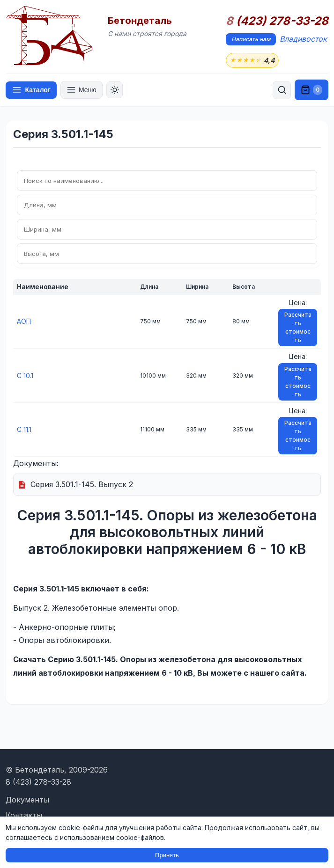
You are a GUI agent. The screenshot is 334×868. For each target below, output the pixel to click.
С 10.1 (25, 376)
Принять (167, 855)
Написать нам (251, 39)
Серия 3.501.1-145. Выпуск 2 (82, 485)
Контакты (24, 815)
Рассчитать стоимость (298, 328)
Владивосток (303, 39)
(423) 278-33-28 (277, 21)
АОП (24, 322)
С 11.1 (24, 429)
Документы (27, 800)
